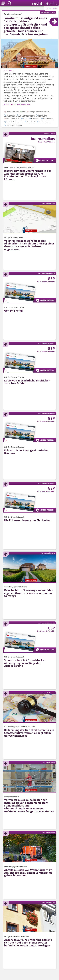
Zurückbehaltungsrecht (15, 122)
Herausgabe (11, 115)
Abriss (25, 118)
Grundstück (42, 115)
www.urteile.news (48, 12)
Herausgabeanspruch (27, 115)
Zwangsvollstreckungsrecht (39, 112)
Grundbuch (31, 122)
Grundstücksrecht (13, 118)
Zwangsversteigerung (14, 125)
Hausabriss (35, 118)
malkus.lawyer (50, 134)
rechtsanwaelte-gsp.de (47, 273)
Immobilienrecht (13, 112)
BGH (24, 112)
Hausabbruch (48, 118)
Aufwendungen (44, 122)
